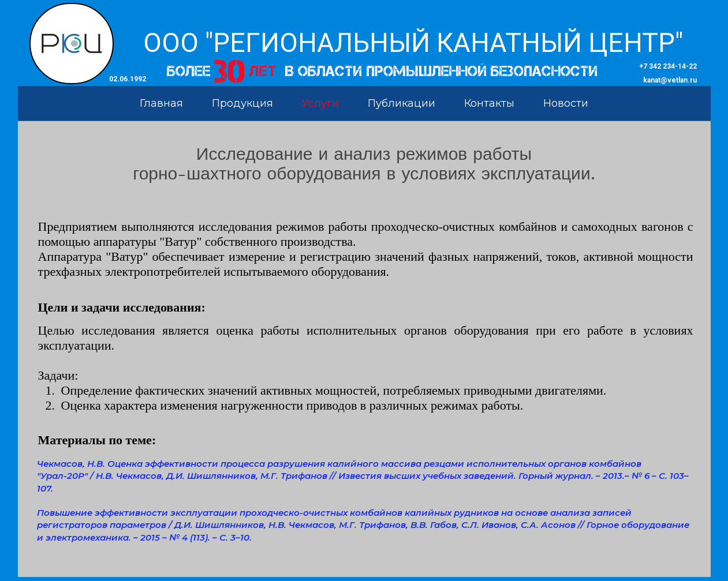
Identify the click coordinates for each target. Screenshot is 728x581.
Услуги (320, 103)
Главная (161, 103)
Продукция (242, 103)
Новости (566, 103)
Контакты (489, 103)
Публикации (402, 103)
